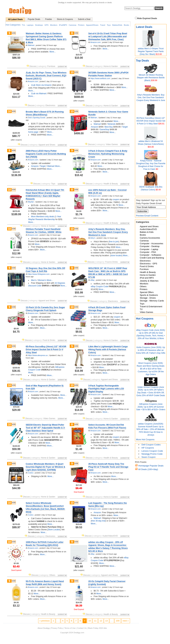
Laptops (30, 25)
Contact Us (82, 628)
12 (101, 621)
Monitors (54, 25)
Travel (103, 25)
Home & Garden (148, 275)
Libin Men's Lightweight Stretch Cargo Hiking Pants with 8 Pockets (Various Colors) (108, 349)
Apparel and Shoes (149, 226)
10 (9, 72)
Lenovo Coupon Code (152, 451)
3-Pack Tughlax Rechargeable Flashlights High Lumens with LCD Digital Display (106, 389)
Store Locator (54, 530)
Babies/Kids (117, 25)
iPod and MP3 (147, 278)
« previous (45, 621)
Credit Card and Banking (152, 258)
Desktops (39, 25)
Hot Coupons (145, 319)
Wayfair (31, 202)
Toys (109, 25)
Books (126, 25)
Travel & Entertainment (151, 306)
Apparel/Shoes (92, 25)
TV (141, 309)
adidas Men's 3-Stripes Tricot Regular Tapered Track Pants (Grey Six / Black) (151, 51)
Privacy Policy (57, 628)
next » (126, 621)
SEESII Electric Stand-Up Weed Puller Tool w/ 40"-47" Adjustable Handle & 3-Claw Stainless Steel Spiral (45, 428)
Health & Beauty (148, 272)
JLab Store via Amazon (41, 85)
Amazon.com (95, 42)
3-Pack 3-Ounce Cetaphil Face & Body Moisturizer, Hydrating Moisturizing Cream (108, 154)
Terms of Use (70, 628)
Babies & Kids (147, 232)
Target (125, 127)
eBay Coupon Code (100, 287)
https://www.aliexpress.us (38, 355)
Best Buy (109, 127)
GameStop (104, 129)
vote (14, 33)
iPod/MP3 (63, 25)
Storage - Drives (148, 298)
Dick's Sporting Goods (37, 118)
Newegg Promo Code (152, 454)
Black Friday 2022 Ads (97, 628)
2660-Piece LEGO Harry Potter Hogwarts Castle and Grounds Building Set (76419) (46, 154)
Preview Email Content (147, 216)
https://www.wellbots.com (100, 78)
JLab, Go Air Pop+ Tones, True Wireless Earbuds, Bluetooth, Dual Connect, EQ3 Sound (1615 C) (46, 76)
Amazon (94, 127)
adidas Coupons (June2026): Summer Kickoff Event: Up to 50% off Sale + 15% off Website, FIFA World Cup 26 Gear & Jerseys (151, 429)
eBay (92, 280)
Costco (31, 473)
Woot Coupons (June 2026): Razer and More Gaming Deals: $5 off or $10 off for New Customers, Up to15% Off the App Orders (151, 369)
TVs (23, 25)
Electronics (145, 261)
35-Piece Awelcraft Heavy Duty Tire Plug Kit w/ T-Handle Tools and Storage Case (108, 467)
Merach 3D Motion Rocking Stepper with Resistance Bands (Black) (151, 78)
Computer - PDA (148, 252)
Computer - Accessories (151, 243)
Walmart (31, 45)
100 (118, 621)
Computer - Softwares (150, 255)
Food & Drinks (147, 266)
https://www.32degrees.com (39, 274)
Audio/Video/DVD (148, 229)
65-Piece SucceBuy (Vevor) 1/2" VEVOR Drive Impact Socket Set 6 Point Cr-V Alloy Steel (151, 121)
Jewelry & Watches (149, 281)
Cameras (73, 25)
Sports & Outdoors (149, 295)
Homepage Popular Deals (151, 466)
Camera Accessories (150, 238)
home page (33, 132)
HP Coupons (148, 448)
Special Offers (147, 292)
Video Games (146, 312)
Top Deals (143, 61)
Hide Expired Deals (146, 18)
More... (53, 52)
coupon (116, 199)
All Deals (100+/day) (148, 469)
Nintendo (112, 124)
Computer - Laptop (149, 249)
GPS (46, 25)
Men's (34, 280)
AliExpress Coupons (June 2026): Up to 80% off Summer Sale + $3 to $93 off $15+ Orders (151, 407)
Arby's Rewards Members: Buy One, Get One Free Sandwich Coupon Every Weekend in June (151, 98)
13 (106, 621)
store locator (116, 256)
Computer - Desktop (150, 246)
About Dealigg (44, 628)
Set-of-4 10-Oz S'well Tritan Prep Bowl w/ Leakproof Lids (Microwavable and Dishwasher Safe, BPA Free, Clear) (108, 36)
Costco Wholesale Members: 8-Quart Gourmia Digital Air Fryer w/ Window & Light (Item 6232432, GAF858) (45, 467)
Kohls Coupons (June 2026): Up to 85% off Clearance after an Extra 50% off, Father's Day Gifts (151, 350)
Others (143, 286)
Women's (42, 280)
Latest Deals (144, 27)
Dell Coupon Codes (151, 445)
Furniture (144, 269)
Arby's (93, 238)
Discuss (32, 66)
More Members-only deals (43, 217)
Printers (81, 25)
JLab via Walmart (39, 94)
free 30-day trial (98, 521)
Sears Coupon (149, 457)
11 (95, 621)
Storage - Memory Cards (152, 301)
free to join (114, 242)
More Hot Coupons (145, 439)
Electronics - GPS (149, 264)
